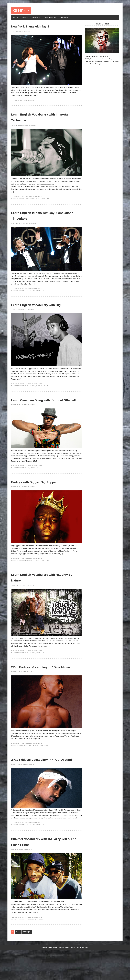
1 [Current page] (13, 962)
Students (34, 102)
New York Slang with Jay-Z (42, 27)
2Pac (22, 770)
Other (22, 198)
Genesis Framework (70, 977)
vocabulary (45, 200)
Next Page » (27, 962)
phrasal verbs (30, 200)
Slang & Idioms (25, 102)
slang (38, 200)
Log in (86, 977)
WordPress (80, 977)
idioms (22, 200)
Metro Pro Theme (58, 977)
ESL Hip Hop (24, 11)
